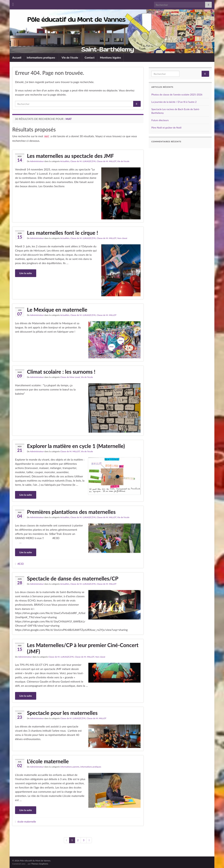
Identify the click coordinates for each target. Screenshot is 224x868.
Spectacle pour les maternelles (62, 713)
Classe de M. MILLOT (107, 161)
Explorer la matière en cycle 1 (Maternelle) (76, 446)
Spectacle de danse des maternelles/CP (73, 578)
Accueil (17, 57)
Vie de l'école (123, 161)
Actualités (65, 161)
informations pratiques (41, 57)
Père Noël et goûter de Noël (166, 128)
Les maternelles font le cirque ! (62, 233)
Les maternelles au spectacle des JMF (70, 156)
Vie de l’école (70, 57)
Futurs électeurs (160, 120)
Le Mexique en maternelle (57, 310)
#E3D (21, 564)
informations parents (70, 767)
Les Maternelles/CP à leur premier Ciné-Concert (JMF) (83, 648)
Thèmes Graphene (40, 864)
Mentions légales (110, 57)
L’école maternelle (48, 761)
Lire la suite (26, 273)
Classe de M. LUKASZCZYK (83, 161)
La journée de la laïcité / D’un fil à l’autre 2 (174, 102)
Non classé (122, 238)
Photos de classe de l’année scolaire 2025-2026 (177, 94)
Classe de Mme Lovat (70, 377)
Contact (90, 57)
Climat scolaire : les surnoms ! (61, 372)
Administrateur (37, 161)
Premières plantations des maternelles (71, 512)
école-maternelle (27, 822)
